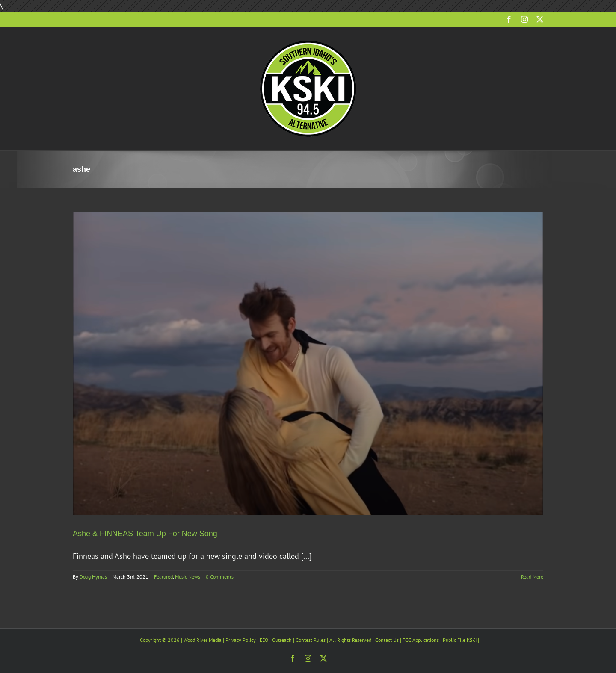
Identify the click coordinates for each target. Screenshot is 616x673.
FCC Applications (421, 640)
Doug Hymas (93, 577)
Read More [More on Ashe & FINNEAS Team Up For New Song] (532, 577)
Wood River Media (203, 640)
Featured (163, 577)
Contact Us (387, 640)
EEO (264, 640)
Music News (188, 577)
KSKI (472, 640)
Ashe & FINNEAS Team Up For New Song (145, 534)
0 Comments (220, 577)
